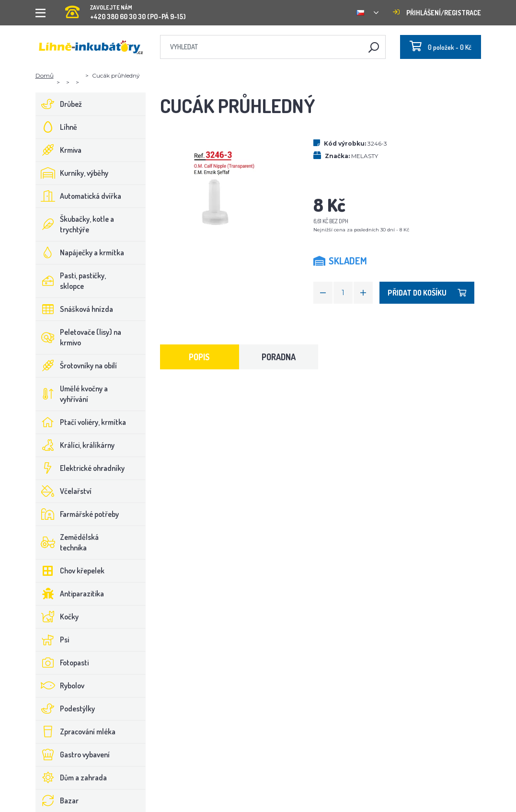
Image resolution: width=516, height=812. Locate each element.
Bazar (57, 801)
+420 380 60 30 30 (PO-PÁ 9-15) (126, 9)
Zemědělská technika (67, 542)
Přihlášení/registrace (437, 13)
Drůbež (59, 104)
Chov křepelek (70, 571)
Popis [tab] (199, 357)
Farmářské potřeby (77, 514)
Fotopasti (62, 663)
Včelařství (64, 491)
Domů (45, 75)
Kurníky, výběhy (72, 173)
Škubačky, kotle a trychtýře (75, 224)
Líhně (57, 127)
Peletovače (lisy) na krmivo (79, 337)
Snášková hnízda (75, 309)
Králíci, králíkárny (75, 445)
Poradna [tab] (279, 357)
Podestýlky (65, 709)
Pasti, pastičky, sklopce (71, 281)
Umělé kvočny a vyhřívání (72, 394)
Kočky (57, 617)
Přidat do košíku (427, 293)
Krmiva (59, 150)
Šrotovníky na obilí (76, 366)
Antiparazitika (70, 594)
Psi (52, 640)
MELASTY (365, 156)
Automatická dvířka (79, 196)
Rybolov (60, 686)
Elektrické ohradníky (80, 468)
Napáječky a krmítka (80, 252)
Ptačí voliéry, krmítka (81, 422)
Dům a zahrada (71, 778)
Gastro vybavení (73, 755)
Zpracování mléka (76, 732)
